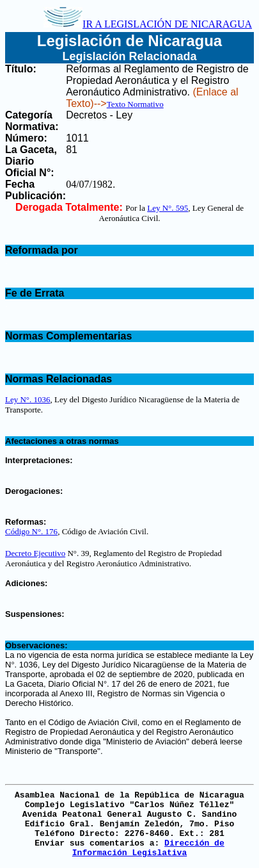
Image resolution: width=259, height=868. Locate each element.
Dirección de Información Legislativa (148, 848)
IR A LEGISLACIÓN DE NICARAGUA (148, 24)
